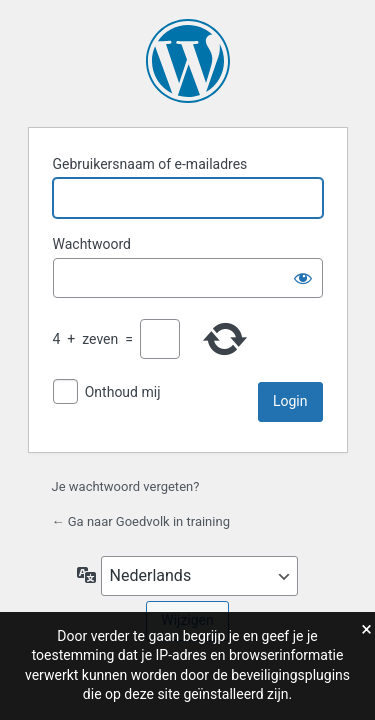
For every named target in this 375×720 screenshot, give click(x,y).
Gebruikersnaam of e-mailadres (150, 164)
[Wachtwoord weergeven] (303, 278)
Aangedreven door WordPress (188, 61)
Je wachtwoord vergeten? (126, 486)
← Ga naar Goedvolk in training (141, 521)
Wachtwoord (92, 244)
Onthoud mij (123, 392)
